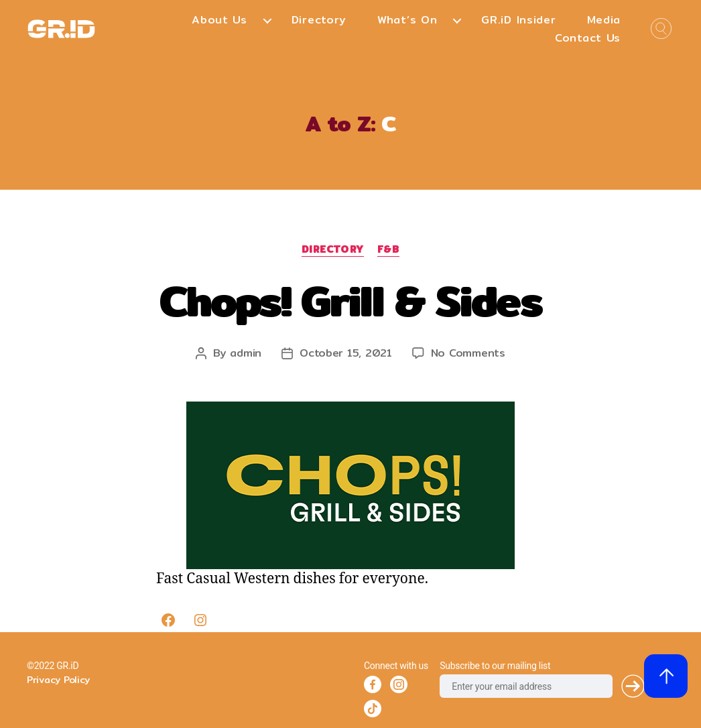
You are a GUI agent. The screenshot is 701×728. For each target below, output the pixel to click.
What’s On (407, 20)
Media (604, 20)
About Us (219, 20)
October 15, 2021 (346, 353)
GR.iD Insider (518, 20)
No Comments (468, 353)
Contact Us (588, 38)
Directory (319, 20)
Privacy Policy (58, 680)
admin (246, 353)
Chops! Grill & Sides (350, 301)
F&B (389, 250)
